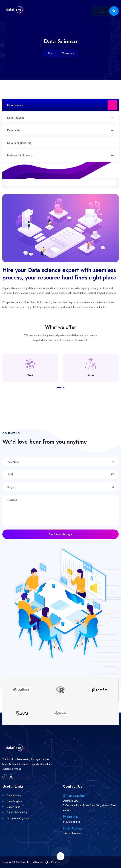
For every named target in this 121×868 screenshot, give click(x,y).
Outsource (68, 53)
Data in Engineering (62, 143)
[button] (59, 387)
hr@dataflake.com (72, 833)
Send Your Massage (61, 534)
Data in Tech (62, 130)
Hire (50, 53)
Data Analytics (62, 118)
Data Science (62, 105)
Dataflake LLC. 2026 (27, 862)
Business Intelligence (62, 155)
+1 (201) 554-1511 (73, 822)
